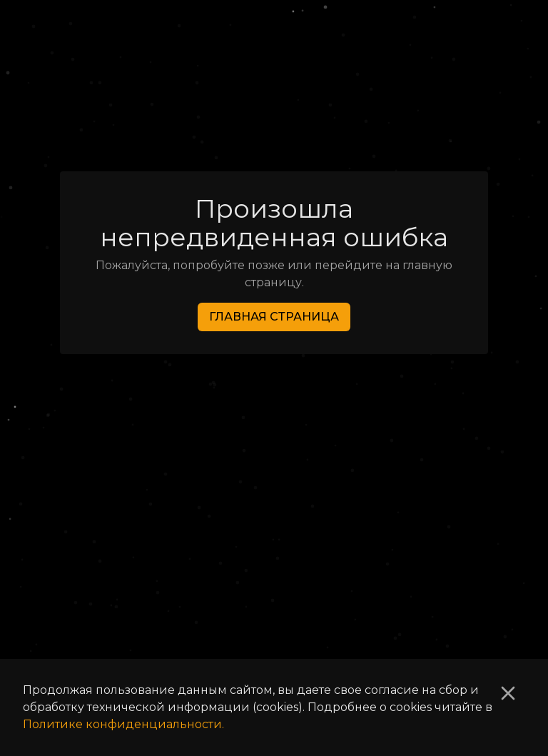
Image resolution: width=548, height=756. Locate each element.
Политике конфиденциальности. (123, 724)
